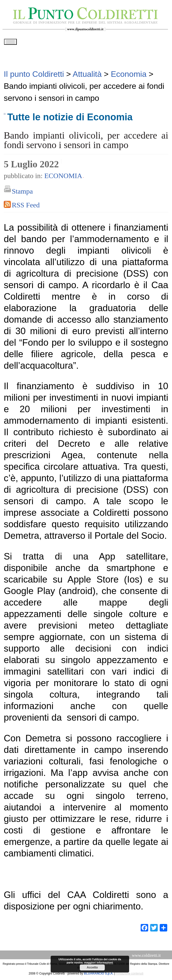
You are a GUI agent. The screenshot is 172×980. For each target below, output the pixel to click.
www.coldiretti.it (146, 957)
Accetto (92, 967)
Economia (63, 177)
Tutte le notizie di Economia (70, 119)
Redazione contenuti (130, 975)
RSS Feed (26, 207)
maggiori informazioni (98, 962)
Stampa (22, 193)
